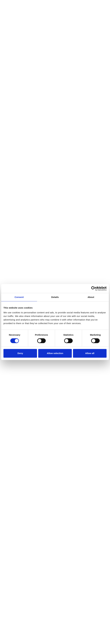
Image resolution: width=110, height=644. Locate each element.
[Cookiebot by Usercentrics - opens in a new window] (93, 288)
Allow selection (55, 353)
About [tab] (91, 297)
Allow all (90, 353)
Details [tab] (55, 297)
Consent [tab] (19, 297)
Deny (20, 353)
